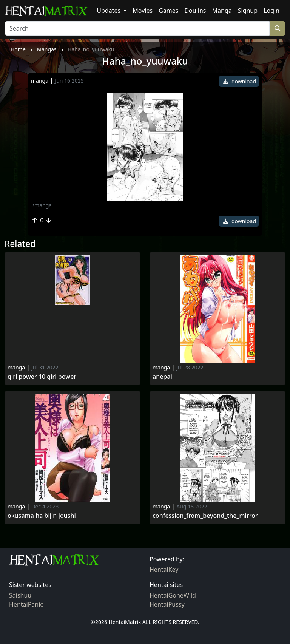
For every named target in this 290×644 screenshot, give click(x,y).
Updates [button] (109, 11)
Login (271, 11)
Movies (143, 11)
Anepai (162, 377)
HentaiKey (164, 570)
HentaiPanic (26, 604)
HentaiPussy (167, 604)
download (240, 81)
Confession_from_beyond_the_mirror (205, 516)
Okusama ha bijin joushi (42, 516)
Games (168, 11)
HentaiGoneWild (173, 595)
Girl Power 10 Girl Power (42, 377)
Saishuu (20, 595)
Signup (248, 11)
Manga (222, 11)
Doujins (195, 11)
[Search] (137, 28)
